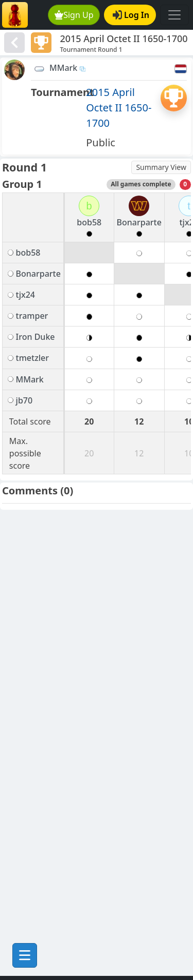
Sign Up (74, 15)
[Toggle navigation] (174, 15)
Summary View (161, 167)
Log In (131, 15)
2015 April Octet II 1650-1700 (119, 108)
